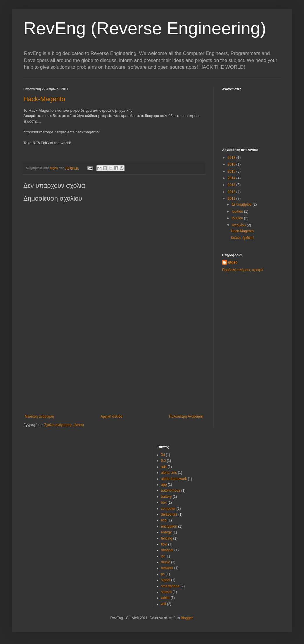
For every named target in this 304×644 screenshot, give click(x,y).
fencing (167, 538)
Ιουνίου (238, 218)
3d (163, 455)
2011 (232, 199)
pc (163, 574)
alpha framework (174, 479)
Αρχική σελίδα (112, 416)
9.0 (164, 461)
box (164, 502)
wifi (164, 604)
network (167, 568)
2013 (232, 185)
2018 (232, 158)
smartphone (170, 586)
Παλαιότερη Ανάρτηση (186, 416)
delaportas (169, 514)
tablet (165, 598)
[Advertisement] (114, 371)
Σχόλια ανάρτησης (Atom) (64, 425)
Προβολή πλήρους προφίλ (243, 270)
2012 (232, 192)
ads (164, 467)
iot (163, 556)
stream (166, 592)
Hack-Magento (44, 99)
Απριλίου (239, 225)
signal (166, 580)
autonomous (171, 490)
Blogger (187, 618)
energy (166, 532)
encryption (169, 526)
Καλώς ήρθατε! (243, 238)
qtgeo (233, 262)
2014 (232, 178)
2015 (232, 171)
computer (168, 509)
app (164, 485)
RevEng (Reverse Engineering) (145, 28)
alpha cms (169, 473)
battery (166, 497)
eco (164, 520)
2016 (232, 164)
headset (167, 550)
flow (164, 544)
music (166, 562)
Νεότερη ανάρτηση (39, 416)
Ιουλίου (238, 211)
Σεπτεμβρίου (242, 204)
